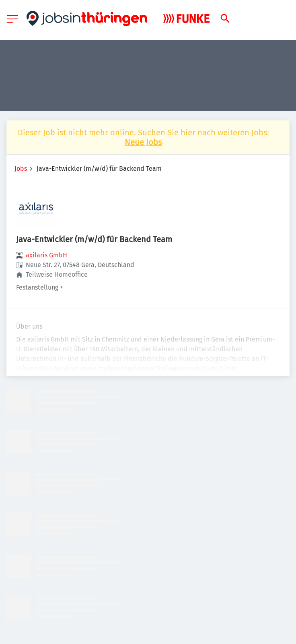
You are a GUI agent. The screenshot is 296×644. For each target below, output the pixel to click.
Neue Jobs (143, 142)
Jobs (21, 169)
